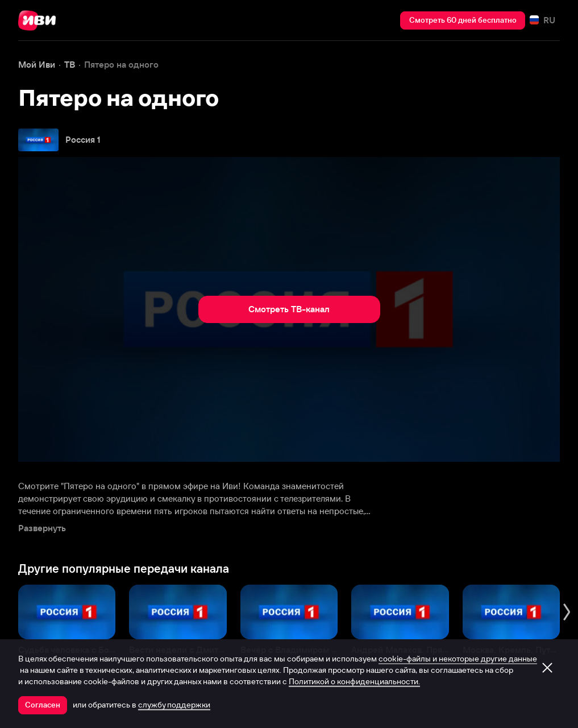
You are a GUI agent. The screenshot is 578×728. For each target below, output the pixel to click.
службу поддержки (174, 705)
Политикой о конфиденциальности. (354, 681)
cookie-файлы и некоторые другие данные (458, 659)
